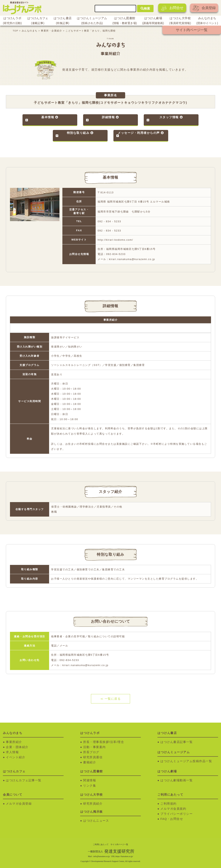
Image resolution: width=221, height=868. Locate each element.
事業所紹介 (14, 742)
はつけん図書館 (125, 21)
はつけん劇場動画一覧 (177, 780)
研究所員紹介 (93, 804)
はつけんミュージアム (92, 21)
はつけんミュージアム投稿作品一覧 (186, 761)
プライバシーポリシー (177, 814)
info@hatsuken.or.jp (102, 856)
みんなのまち (207, 21)
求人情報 (12, 752)
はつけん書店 (63, 21)
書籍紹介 (90, 762)
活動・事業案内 (94, 747)
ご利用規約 (168, 804)
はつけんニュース (96, 821)
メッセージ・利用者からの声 (139, 133)
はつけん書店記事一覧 (177, 742)
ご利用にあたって (101, 844)
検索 (145, 9)
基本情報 (48, 117)
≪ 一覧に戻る (111, 699)
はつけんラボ (12, 21)
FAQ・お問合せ (172, 819)
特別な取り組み (78, 133)
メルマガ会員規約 (173, 809)
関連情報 (90, 780)
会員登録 (204, 8)
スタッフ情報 (169, 117)
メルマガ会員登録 (19, 804)
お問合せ (172, 8)
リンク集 (90, 786)
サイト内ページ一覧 (192, 30)
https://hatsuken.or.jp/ (124, 856)
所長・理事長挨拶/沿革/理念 (104, 742)
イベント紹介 (16, 757)
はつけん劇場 (153, 21)
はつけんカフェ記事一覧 (24, 780)
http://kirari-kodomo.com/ (115, 240)
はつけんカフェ (38, 21)
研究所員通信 (93, 757)
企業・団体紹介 (17, 747)
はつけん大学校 (180, 21)
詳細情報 (108, 117)
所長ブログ (91, 752)
